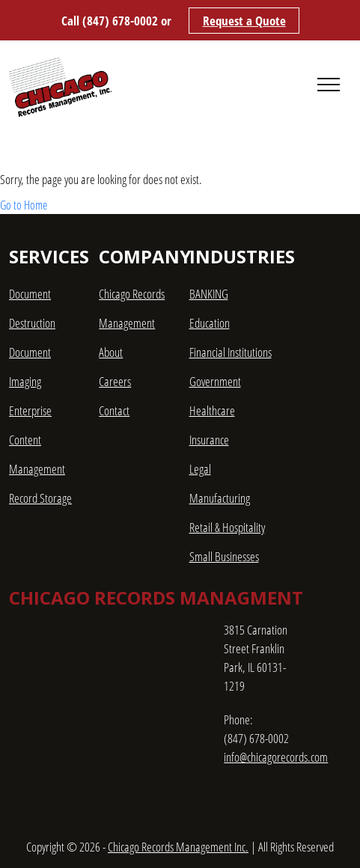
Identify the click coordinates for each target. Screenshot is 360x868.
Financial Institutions (231, 352)
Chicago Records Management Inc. (178, 847)
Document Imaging (30, 367)
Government (215, 381)
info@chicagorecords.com (276, 757)
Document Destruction (32, 308)
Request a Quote (244, 21)
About (111, 352)
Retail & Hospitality (227, 527)
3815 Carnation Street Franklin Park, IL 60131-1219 (256, 658)
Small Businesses (224, 556)
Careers (115, 381)
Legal (200, 469)
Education (210, 323)
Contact (114, 410)
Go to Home (24, 205)
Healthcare (212, 410)
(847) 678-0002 (256, 738)
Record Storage (40, 498)
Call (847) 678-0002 (110, 21)
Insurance (209, 440)
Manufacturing (220, 498)
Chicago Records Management (132, 308)
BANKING (209, 294)
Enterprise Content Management (37, 440)
